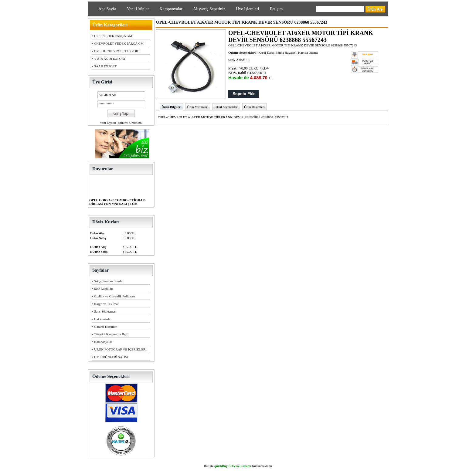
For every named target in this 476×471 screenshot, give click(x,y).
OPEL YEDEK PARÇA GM (113, 36)
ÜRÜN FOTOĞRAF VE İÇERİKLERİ (120, 349)
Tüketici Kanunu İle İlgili (111, 334)
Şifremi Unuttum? (130, 123)
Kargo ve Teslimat (106, 304)
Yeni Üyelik (108, 123)
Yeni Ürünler (138, 9)
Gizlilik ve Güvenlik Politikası (115, 296)
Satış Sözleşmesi (105, 311)
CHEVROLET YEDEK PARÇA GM (119, 43)
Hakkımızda (102, 319)
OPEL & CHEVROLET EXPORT (117, 51)
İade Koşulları (104, 289)
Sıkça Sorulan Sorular (109, 281)
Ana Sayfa (107, 9)
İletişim (276, 9)
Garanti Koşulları (106, 327)
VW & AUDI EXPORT (110, 59)
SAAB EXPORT (105, 66)
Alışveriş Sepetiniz (209, 9)
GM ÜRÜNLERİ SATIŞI (111, 357)
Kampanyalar (171, 9)
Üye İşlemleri (248, 9)
